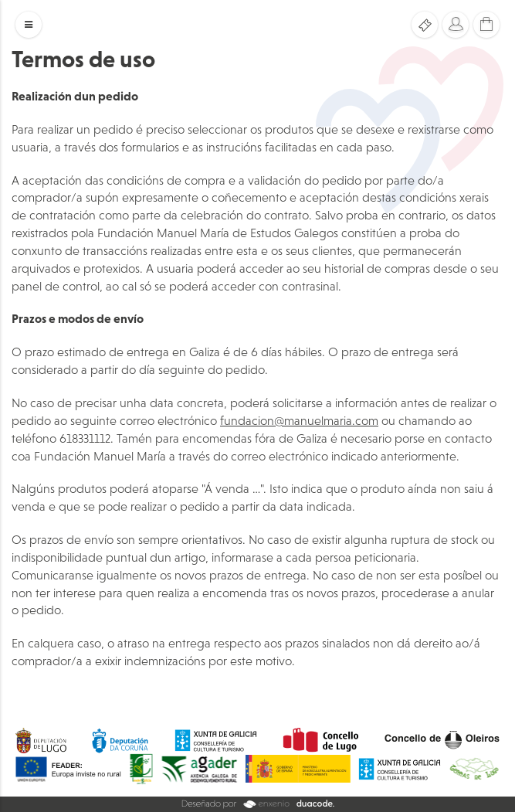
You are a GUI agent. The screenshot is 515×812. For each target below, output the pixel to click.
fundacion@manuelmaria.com (299, 420)
